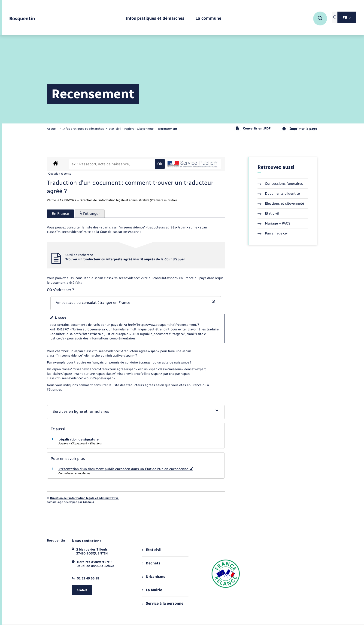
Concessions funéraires (280, 184)
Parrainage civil (273, 233)
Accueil (52, 129)
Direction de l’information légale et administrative (84, 498)
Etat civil (268, 213)
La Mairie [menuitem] (152, 590)
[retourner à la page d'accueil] (22, 19)
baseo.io (88, 502)
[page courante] (168, 129)
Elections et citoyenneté (281, 203)
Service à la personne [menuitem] (163, 603)
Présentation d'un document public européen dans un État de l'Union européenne (126, 469)
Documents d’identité (279, 194)
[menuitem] (155, 19)
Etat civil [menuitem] (152, 550)
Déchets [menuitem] (151, 563)
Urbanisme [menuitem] (154, 577)
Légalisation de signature (79, 439)
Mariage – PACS (274, 223)
